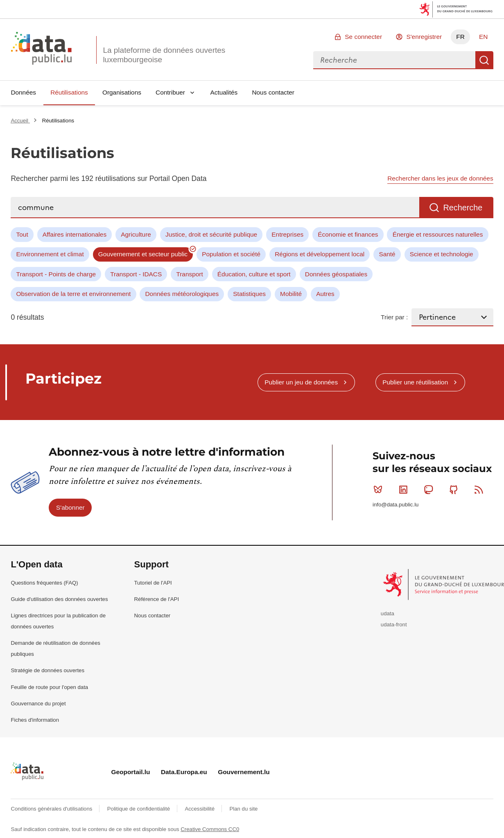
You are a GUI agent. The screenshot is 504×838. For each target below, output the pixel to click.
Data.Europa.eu (184, 772)
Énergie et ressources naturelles (438, 234)
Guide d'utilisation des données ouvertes (59, 599)
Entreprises (287, 234)
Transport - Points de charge (56, 274)
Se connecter (363, 37)
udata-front (394, 625)
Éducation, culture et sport (254, 274)
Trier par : (394, 317)
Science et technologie (442, 254)
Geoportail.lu (131, 772)
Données (23, 92)
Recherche (484, 60)
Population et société (231, 254)
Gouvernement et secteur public (143, 254)
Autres (325, 294)
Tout (22, 234)
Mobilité (291, 294)
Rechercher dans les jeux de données (440, 178)
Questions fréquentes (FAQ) (44, 583)
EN (483, 37)
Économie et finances (348, 234)
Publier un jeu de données (301, 382)
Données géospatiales (336, 274)
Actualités (224, 92)
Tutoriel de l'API (153, 583)
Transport (189, 274)
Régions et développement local (320, 254)
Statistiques (249, 294)
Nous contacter (273, 92)
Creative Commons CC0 (210, 829)
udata (388, 613)
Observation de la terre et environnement (74, 294)
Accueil (20, 121)
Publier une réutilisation (415, 382)
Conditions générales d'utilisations (52, 809)
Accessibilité (200, 809)
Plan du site (243, 809)
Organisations (122, 92)
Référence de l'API (157, 599)
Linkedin (405, 490)
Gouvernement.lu (244, 772)
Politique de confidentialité (139, 809)
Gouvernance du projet (38, 704)
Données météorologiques (182, 294)
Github (455, 490)
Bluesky (380, 490)
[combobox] (394, 60)
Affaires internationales (75, 234)
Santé (387, 254)
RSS (480, 490)
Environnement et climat (50, 254)
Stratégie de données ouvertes (47, 670)
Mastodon (430, 490)
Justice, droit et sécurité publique (211, 234)
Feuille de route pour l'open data (49, 687)
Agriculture (136, 234)
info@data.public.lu (396, 505)
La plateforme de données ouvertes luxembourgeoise (164, 55)
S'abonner (70, 507)
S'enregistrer (424, 37)
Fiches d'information (35, 720)
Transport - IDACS (136, 274)
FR (460, 37)
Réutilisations (69, 92)
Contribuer (170, 92)
